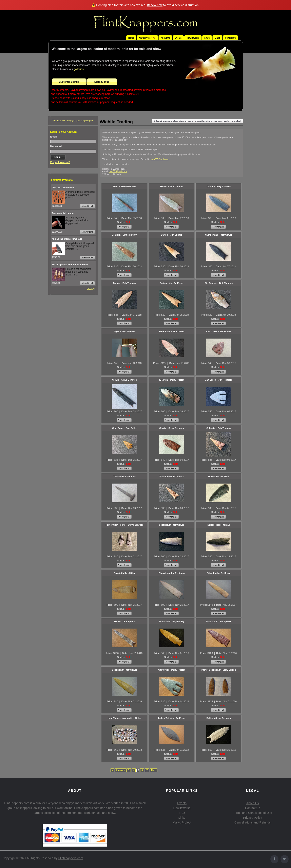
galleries (79, 69)
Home (131, 38)
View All (91, 289)
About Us (165, 38)
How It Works (193, 38)
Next (154, 770)
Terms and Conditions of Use (253, 813)
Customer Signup (69, 82)
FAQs (207, 38)
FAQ (182, 813)
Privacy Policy (253, 818)
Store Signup (102, 82)
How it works (182, 808)
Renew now (155, 5)
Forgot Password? (60, 162)
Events (178, 38)
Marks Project (182, 822)
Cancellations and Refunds (253, 822)
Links (217, 38)
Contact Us (230, 38)
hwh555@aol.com (159, 159)
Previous (121, 770)
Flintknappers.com (71, 858)
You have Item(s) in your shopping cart (73, 121)
